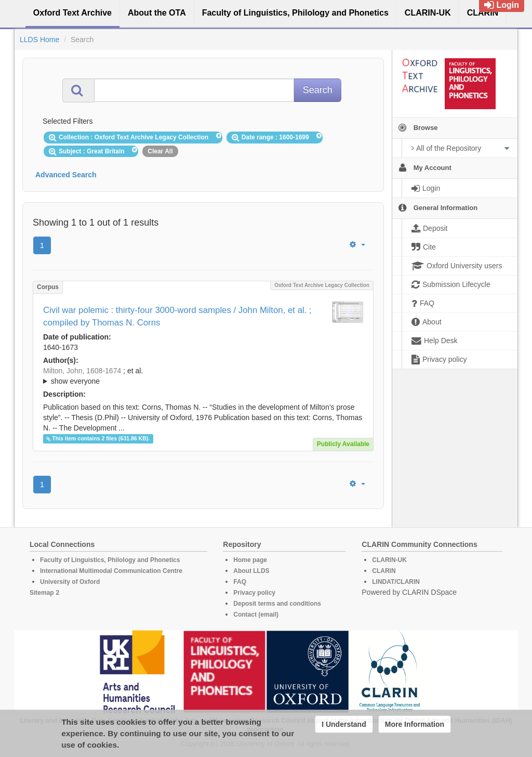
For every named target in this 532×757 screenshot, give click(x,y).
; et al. (203, 376)
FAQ (240, 582)
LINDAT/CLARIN (396, 582)
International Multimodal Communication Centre (111, 571)
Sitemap (42, 593)
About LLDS (251, 571)
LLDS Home (39, 40)
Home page (250, 560)
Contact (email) (256, 615)
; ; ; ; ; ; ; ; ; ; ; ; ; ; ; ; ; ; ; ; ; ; (203, 376)
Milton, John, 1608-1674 (82, 371)
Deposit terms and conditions (277, 604)
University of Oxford (70, 582)
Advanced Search (66, 175)
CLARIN (384, 571)
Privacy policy (254, 593)
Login (502, 5)
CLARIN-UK (389, 560)
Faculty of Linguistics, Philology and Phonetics (110, 560)
